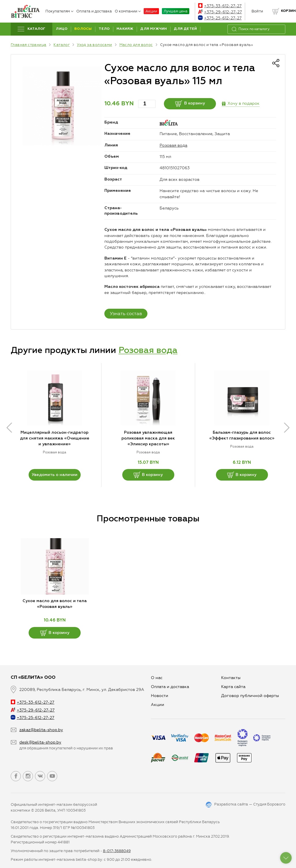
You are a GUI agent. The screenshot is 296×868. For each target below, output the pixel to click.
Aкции (158, 705)
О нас (157, 678)
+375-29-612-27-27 (220, 12)
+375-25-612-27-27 (220, 18)
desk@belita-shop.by (40, 742)
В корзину (190, 104)
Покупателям (59, 11)
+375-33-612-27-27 (220, 6)
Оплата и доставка (94, 11)
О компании (128, 11)
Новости (160, 696)
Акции (151, 11)
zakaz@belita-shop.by (41, 730)
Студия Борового (269, 804)
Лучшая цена (176, 11)
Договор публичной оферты (250, 696)
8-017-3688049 (117, 851)
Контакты (231, 678)
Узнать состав (126, 313)
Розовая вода (173, 145)
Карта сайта (233, 687)
